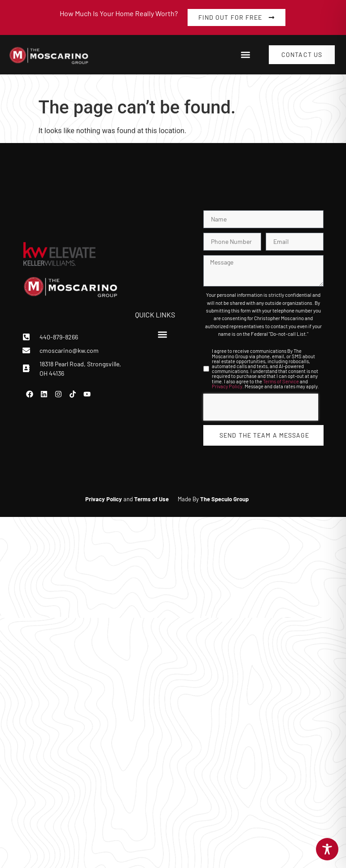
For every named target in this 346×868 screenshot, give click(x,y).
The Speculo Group (224, 499)
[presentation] (261, 407)
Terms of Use (151, 499)
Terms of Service (281, 381)
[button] (245, 55)
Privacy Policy (227, 386)
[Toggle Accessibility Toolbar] (327, 849)
